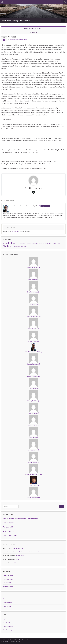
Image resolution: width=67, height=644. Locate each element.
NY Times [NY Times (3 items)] (8, 246)
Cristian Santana (14, 39)
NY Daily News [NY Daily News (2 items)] (55, 243)
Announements (8, 599)
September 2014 (8, 586)
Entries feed (7, 622)
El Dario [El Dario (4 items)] (13, 243)
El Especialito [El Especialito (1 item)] (22, 244)
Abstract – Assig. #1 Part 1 (34, 28)
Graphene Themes (15, 642)
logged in (15, 231)
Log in (5, 619)
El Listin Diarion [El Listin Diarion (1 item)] (29, 244)
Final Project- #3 (21, 555)
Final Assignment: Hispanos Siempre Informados (20, 518)
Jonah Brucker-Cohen (17, 206)
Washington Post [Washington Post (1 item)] (23, 247)
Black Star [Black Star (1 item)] (5, 244)
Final (18, 559)
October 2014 (7, 583)
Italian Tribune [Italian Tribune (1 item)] (42, 244)
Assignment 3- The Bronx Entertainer (30, 552)
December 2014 (8, 575)
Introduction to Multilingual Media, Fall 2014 (16, 21)
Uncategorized (7, 606)
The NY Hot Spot (9, 531)
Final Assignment (9, 523)
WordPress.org (8, 630)
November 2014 (8, 579)
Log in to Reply (45, 206)
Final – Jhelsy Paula (10, 535)
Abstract (33, 32)
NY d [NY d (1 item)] (47, 244)
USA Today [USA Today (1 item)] (16, 247)
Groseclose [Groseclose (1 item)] (36, 244)
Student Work (23, 39)
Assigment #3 (8, 527)
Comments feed (8, 626)
